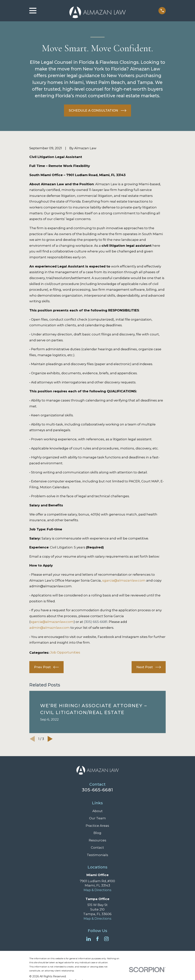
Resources (97, 840)
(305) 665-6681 (96, 622)
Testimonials (97, 855)
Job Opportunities (65, 652)
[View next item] (50, 739)
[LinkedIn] (89, 939)
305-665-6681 (97, 790)
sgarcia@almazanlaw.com (124, 580)
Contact (97, 848)
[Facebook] (97, 939)
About (97, 811)
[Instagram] (106, 939)
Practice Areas (97, 826)
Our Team (97, 818)
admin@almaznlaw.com (50, 628)
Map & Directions (97, 890)
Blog (97, 833)
